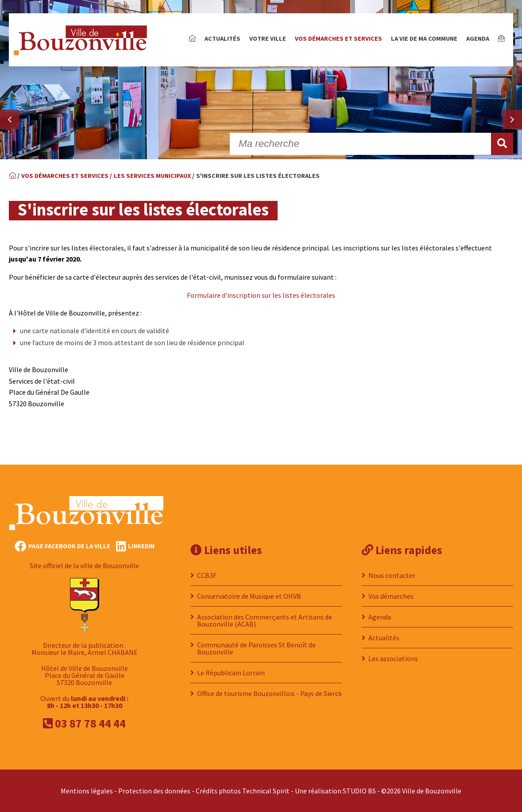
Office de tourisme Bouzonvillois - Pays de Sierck (269, 693)
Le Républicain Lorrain (231, 673)
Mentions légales (87, 791)
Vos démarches (391, 596)
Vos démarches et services (338, 38)
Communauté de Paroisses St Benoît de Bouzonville (256, 648)
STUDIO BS (359, 791)
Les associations (393, 658)
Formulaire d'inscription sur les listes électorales (261, 295)
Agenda (478, 38)
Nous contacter (392, 575)
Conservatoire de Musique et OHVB (249, 596)
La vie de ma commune (424, 38)
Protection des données (154, 791)
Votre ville (268, 38)
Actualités (222, 38)
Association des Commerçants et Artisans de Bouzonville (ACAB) (265, 620)
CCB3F (207, 575)
